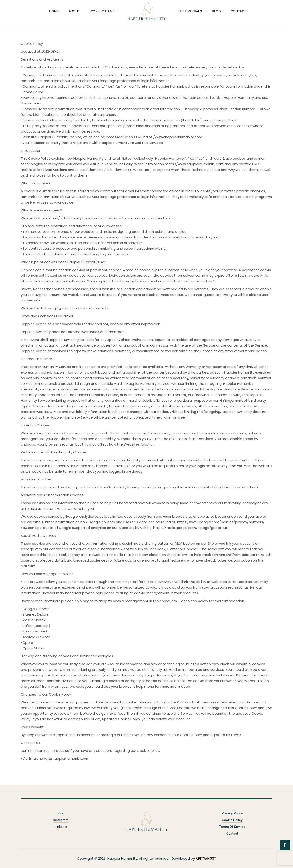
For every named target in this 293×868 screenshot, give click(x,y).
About (74, 11)
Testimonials (190, 11)
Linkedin (61, 827)
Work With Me (102, 11)
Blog (216, 11)
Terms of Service (232, 827)
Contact (239, 11)
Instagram (61, 820)
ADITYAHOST (206, 859)
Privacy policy (232, 813)
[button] (285, 845)
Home (54, 11)
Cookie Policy (232, 820)
